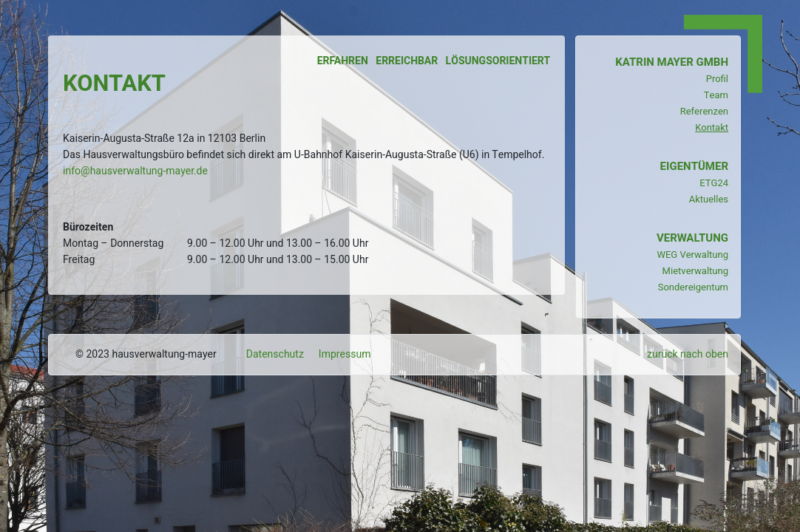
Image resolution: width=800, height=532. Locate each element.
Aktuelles (709, 199)
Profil (717, 79)
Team (716, 95)
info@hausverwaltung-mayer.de (135, 171)
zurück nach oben (688, 354)
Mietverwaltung (695, 271)
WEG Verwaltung (692, 255)
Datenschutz (275, 354)
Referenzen (704, 111)
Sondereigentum (693, 287)
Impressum (345, 354)
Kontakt (712, 127)
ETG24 (714, 183)
